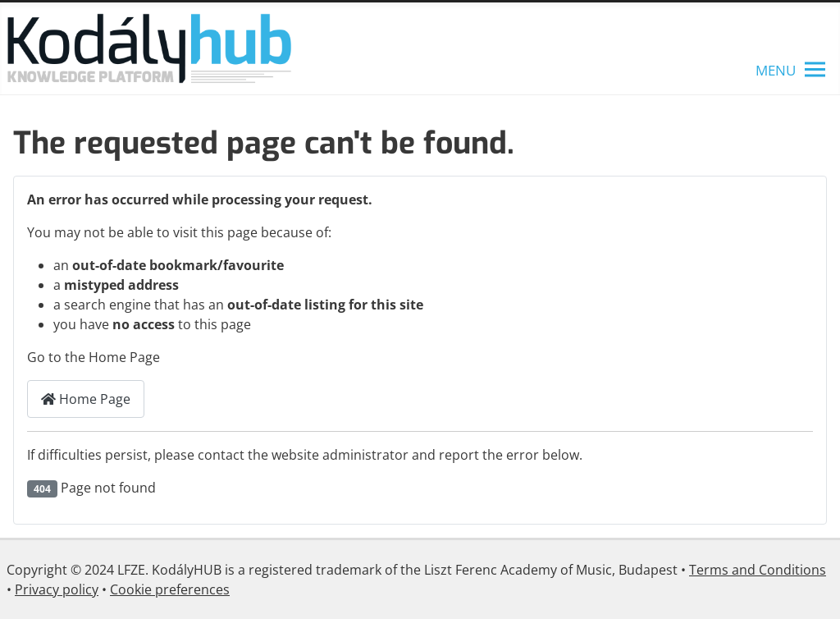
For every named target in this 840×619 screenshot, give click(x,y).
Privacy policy (57, 589)
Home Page (86, 399)
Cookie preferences (170, 589)
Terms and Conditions (758, 570)
